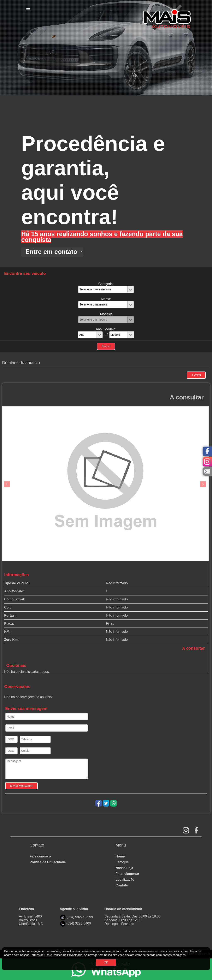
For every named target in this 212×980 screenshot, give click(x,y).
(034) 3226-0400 (79, 923)
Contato (122, 885)
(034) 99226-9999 (80, 917)
